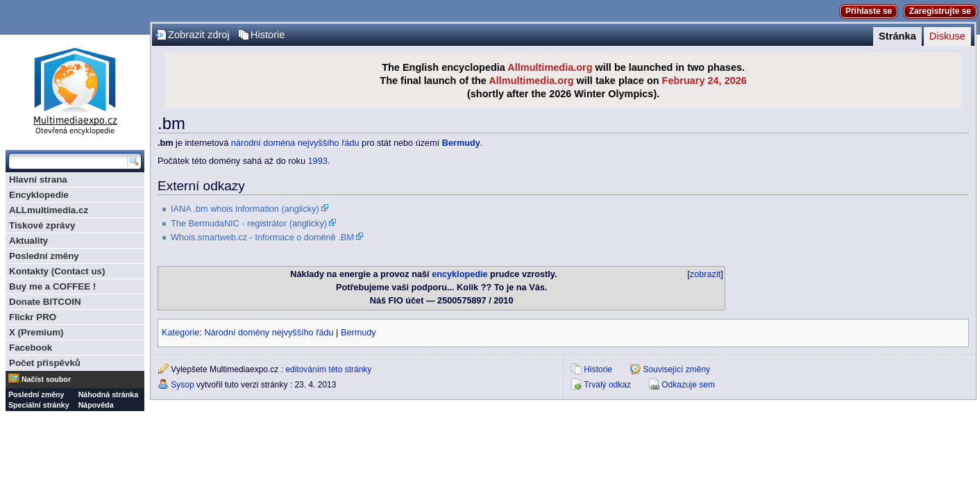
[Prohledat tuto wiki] (68, 161)
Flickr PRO (33, 317)
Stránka (897, 36)
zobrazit (705, 274)
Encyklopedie (39, 195)
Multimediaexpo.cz (75, 89)
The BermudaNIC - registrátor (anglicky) (249, 224)
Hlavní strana (38, 180)
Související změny (676, 369)
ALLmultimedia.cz (49, 210)
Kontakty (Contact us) (57, 271)
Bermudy (461, 143)
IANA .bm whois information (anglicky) (245, 209)
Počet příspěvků (45, 363)
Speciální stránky (39, 405)
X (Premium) (36, 332)
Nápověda (96, 405)
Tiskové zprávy (42, 225)
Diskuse (947, 36)
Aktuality (28, 241)
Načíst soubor (46, 379)
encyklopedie (459, 274)
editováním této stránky (328, 369)
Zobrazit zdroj (199, 35)
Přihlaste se (869, 11)
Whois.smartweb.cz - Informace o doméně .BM (262, 237)
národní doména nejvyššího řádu (295, 143)
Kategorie (180, 333)
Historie (268, 35)
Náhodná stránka (108, 394)
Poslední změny (44, 256)
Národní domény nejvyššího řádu (269, 333)
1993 (318, 161)
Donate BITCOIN (45, 302)
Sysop (182, 385)
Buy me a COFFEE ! (52, 286)
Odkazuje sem (688, 385)
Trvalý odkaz (607, 385)
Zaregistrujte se (940, 11)
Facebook (31, 348)
